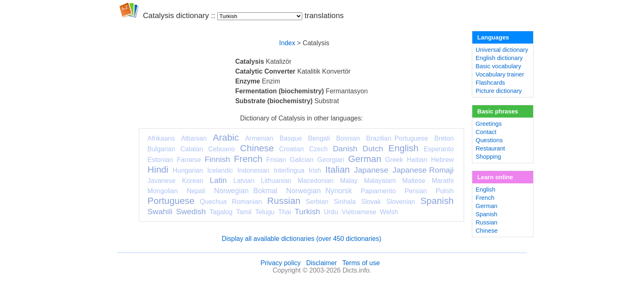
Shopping (488, 157)
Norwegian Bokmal (246, 191)
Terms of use (361, 263)
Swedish (191, 212)
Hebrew (442, 160)
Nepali (196, 191)
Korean (193, 181)
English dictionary (499, 58)
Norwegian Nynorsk (319, 191)
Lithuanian (276, 181)
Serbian (317, 202)
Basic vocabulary (498, 66)
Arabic (226, 138)
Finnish (217, 159)
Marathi (443, 181)
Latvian (244, 181)
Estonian (160, 160)
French (248, 159)
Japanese (371, 170)
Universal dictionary (502, 50)
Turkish (307, 212)
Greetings (489, 124)
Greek (394, 160)
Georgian (331, 160)
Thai (284, 212)
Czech (318, 149)
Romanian (247, 202)
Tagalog (221, 212)
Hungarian (188, 170)
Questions (489, 140)
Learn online (495, 177)
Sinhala (345, 202)
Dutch (373, 149)
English (404, 148)
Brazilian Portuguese (397, 138)
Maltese (414, 181)
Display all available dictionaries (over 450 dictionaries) (302, 239)
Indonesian (253, 170)
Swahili (160, 212)
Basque (291, 138)
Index (287, 43)
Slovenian (400, 202)
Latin (218, 180)
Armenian (259, 138)
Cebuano (222, 149)
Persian (416, 191)
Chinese (257, 148)
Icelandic (220, 170)
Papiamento (378, 191)
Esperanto (439, 149)
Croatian (291, 149)
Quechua (213, 202)
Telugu (265, 212)
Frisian (276, 160)
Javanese (162, 181)
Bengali (319, 138)
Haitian (417, 160)
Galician (302, 160)
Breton (444, 138)
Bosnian (348, 138)
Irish (315, 170)
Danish (345, 149)
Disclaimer (321, 263)
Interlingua (289, 170)
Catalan (192, 149)
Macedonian (316, 181)
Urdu (331, 212)
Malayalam (380, 181)
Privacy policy (281, 263)
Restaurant (490, 148)
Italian (338, 170)
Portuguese (171, 201)
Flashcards (490, 83)
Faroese (189, 160)
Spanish (437, 201)
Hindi (158, 170)
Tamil (244, 212)
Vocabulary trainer (500, 74)
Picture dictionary (499, 91)
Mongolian (163, 191)
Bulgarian (161, 149)
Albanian (194, 138)
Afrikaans (161, 138)
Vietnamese (359, 212)
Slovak (371, 202)
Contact (486, 132)
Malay (349, 181)
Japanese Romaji (423, 170)
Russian (284, 201)
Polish (445, 191)
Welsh (389, 212)
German (365, 159)
